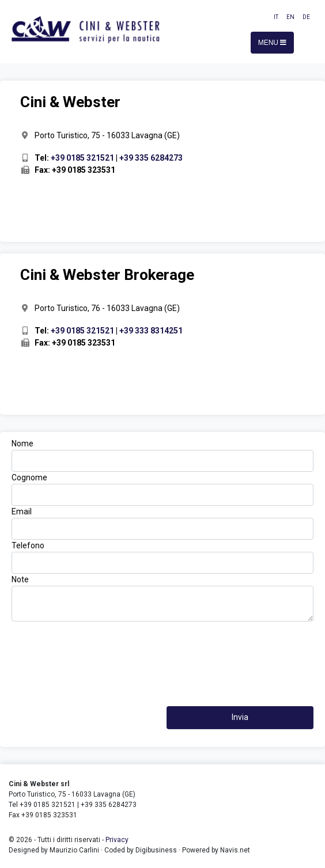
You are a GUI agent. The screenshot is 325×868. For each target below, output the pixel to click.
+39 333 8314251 (151, 331)
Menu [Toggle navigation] (273, 43)
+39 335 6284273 (151, 158)
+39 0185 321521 (82, 158)
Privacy (117, 840)
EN (290, 17)
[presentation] (162, 650)
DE (306, 17)
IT (276, 17)
